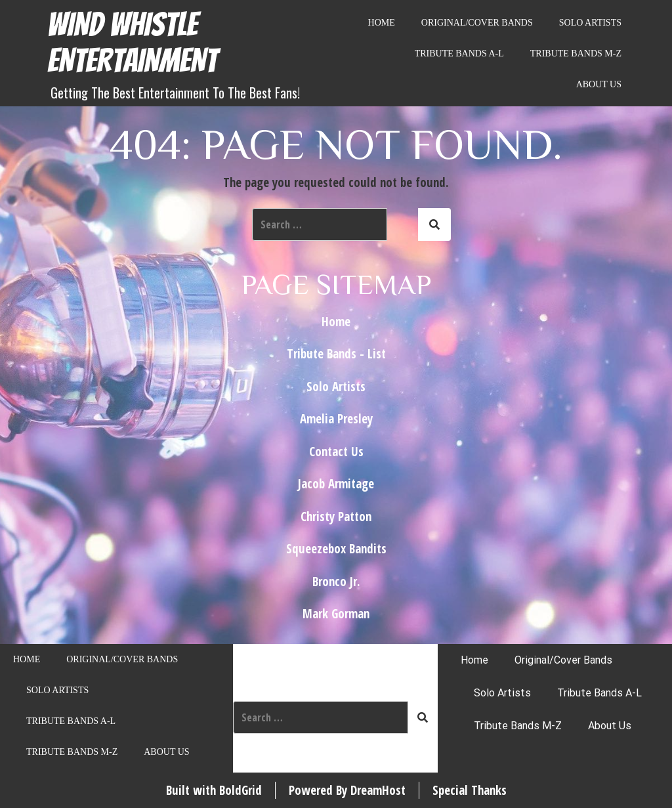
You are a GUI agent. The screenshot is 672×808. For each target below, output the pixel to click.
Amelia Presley (336, 419)
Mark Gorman (336, 614)
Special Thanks (470, 790)
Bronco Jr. (336, 582)
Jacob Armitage (336, 484)
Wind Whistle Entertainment (132, 43)
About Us (599, 84)
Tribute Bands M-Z (576, 53)
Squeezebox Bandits (336, 549)
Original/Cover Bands (477, 23)
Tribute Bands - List (336, 354)
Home (382, 23)
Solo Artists (590, 23)
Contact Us (336, 452)
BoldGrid (241, 790)
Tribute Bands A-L (459, 53)
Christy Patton (336, 517)
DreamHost (378, 790)
